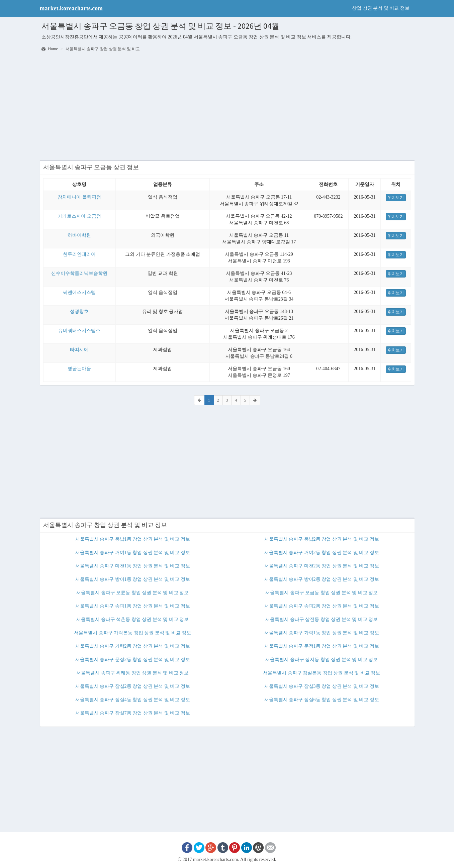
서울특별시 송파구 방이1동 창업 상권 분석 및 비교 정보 (133, 579)
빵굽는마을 (79, 369)
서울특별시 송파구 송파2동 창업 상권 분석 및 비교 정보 (322, 606)
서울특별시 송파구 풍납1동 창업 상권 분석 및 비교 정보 (133, 539)
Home (50, 49)
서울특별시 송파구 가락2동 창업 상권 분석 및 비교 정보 (133, 646)
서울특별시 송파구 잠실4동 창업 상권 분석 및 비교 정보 (133, 700)
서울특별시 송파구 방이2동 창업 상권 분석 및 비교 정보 (322, 579)
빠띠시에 (79, 350)
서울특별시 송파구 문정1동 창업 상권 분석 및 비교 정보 (322, 646)
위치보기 (396, 198)
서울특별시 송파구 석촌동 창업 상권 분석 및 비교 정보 (132, 619)
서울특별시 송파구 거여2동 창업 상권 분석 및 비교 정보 (322, 553)
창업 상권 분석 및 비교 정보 (381, 8)
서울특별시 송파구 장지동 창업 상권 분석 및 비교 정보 (322, 660)
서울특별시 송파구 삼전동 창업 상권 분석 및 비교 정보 (322, 619)
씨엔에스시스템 (79, 292)
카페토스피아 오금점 (79, 216)
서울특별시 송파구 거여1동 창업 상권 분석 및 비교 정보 (133, 553)
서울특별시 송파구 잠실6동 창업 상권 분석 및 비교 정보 (322, 700)
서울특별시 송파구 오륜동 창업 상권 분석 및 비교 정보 (132, 593)
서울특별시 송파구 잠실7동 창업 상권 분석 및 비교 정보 (133, 713)
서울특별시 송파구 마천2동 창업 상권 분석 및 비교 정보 (322, 566)
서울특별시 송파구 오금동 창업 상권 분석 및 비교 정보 (322, 593)
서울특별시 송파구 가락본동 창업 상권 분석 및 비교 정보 (132, 633)
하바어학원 (79, 235)
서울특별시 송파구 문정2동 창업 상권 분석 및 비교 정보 (133, 660)
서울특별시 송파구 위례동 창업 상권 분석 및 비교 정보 (132, 673)
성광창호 (79, 311)
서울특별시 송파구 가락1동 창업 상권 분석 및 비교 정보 (322, 633)
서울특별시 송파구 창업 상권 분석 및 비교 (103, 49)
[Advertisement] (227, 106)
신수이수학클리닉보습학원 (79, 273)
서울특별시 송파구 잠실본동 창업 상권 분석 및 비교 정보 (322, 673)
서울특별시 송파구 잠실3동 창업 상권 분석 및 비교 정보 (322, 686)
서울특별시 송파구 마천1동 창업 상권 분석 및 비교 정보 (133, 566)
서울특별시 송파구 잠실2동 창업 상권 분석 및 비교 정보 (133, 686)
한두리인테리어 (79, 254)
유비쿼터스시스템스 (79, 331)
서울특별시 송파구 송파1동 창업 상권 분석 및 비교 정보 (133, 606)
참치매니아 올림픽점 (79, 197)
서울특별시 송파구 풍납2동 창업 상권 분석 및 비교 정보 (322, 539)
